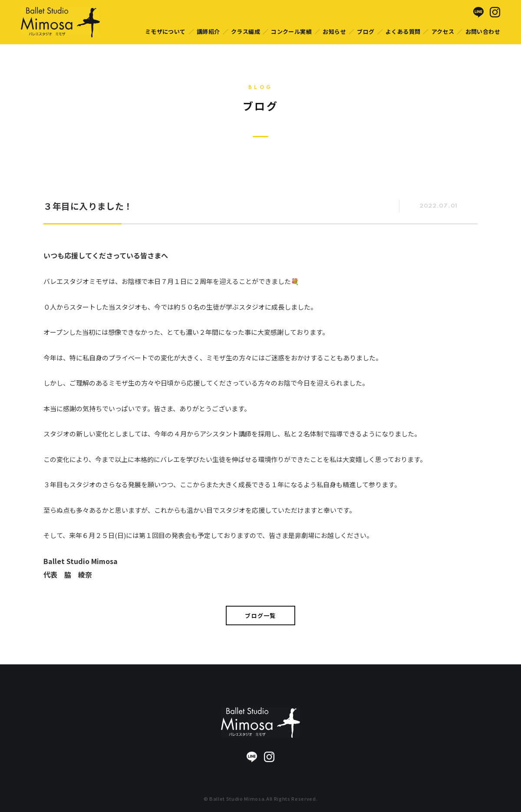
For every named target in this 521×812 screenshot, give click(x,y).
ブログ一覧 (260, 616)
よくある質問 (403, 31)
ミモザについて (165, 31)
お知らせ (334, 31)
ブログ (366, 31)
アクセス (443, 31)
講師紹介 (208, 31)
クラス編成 (246, 31)
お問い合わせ (483, 31)
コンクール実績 (291, 31)
